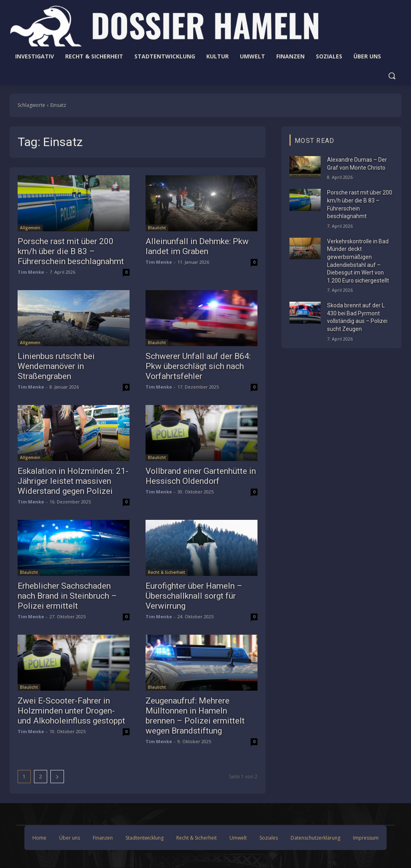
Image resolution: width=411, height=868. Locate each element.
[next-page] (57, 777)
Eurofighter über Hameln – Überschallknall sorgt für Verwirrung (194, 596)
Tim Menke (31, 272)
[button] (392, 76)
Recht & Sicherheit (167, 572)
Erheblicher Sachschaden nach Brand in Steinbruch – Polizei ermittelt (67, 596)
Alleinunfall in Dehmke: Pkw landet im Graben (197, 246)
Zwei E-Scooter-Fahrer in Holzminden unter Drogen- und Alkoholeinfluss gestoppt (71, 711)
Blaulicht (157, 228)
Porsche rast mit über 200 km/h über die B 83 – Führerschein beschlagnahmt (71, 251)
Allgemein (30, 228)
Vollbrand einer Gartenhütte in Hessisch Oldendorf (201, 476)
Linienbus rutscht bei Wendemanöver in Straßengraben (56, 366)
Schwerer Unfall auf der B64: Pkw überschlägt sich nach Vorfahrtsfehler (198, 366)
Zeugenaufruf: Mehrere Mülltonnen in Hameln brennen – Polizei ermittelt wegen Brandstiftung (195, 716)
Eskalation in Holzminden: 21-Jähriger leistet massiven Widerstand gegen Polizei (73, 481)
